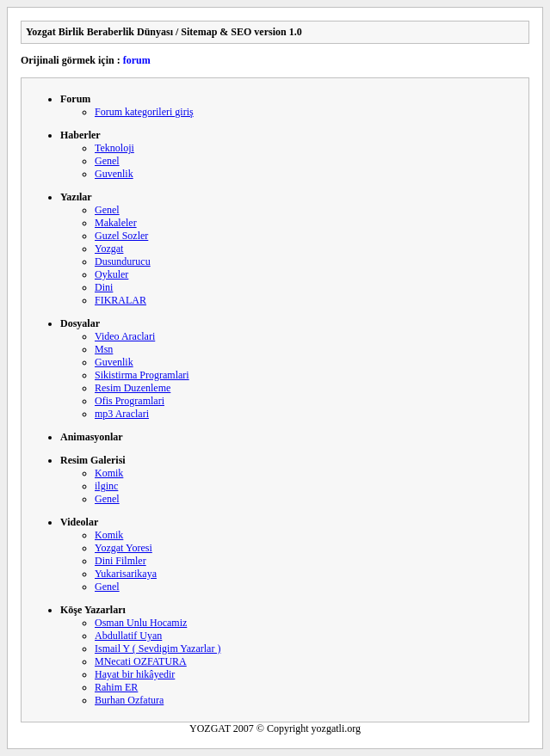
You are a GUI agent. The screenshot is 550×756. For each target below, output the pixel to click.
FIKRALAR (121, 300)
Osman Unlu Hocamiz (141, 623)
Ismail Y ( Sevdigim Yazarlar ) (158, 648)
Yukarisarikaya (126, 574)
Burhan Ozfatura (129, 700)
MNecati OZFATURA (141, 661)
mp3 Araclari (122, 414)
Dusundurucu (123, 261)
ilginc (106, 486)
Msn (104, 349)
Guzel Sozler (121, 236)
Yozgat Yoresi (124, 548)
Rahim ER (116, 687)
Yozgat (109, 249)
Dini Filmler (121, 561)
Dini (104, 287)
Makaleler (116, 223)
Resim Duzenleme (133, 388)
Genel (107, 161)
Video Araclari (125, 336)
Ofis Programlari (130, 401)
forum (137, 60)
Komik (109, 473)
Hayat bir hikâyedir (135, 674)
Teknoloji (114, 148)
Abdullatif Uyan (128, 636)
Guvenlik (114, 174)
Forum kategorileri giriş (144, 112)
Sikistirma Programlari (142, 375)
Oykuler (111, 274)
